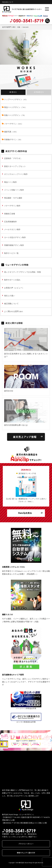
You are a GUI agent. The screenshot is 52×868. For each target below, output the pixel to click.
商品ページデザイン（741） (15, 107)
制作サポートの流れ (12, 280)
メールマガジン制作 (12, 230)
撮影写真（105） (11, 132)
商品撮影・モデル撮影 (13, 198)
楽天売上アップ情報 (25, 437)
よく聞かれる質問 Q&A (14, 311)
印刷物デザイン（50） (13, 140)
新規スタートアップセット (15, 166)
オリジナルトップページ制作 (16, 174)
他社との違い (10, 296)
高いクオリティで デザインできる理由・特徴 (22, 272)
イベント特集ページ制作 (14, 190)
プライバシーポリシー (26, 844)
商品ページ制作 (10, 182)
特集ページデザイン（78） (15, 115)
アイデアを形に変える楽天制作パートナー (16, 9)
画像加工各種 (10, 214)
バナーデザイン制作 (12, 206)
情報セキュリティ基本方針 (26, 853)
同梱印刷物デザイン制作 (14, 245)
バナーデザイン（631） (14, 124)
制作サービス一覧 (11, 253)
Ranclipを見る (25, 513)
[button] (2, 740)
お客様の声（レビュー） (14, 288)
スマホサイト (39, 92)
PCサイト (13, 92)
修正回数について (11, 304)
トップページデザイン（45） (16, 100)
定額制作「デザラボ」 (13, 158)
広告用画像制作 (10, 222)
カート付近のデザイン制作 (15, 237)
